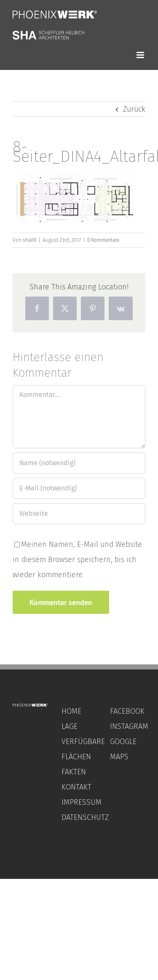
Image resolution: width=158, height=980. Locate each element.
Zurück (134, 109)
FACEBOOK (127, 711)
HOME (71, 711)
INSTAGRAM (129, 726)
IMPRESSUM (82, 802)
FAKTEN (74, 772)
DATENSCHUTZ (85, 817)
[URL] (79, 514)
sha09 (29, 240)
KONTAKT (76, 787)
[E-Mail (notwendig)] (79, 488)
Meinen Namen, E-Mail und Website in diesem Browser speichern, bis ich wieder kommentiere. (77, 560)
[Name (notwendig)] (79, 463)
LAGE (70, 726)
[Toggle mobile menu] (141, 55)
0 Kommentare (103, 240)
